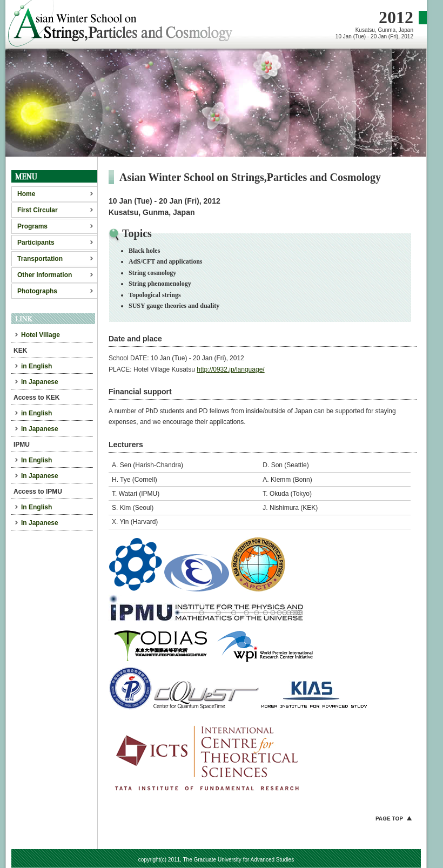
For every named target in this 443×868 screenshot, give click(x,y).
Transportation (40, 259)
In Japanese (40, 476)
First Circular (38, 210)
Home (26, 194)
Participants (36, 243)
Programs (32, 226)
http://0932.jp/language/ (230, 369)
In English (36, 460)
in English (36, 366)
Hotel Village (41, 335)
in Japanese (40, 382)
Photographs (37, 291)
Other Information (45, 275)
